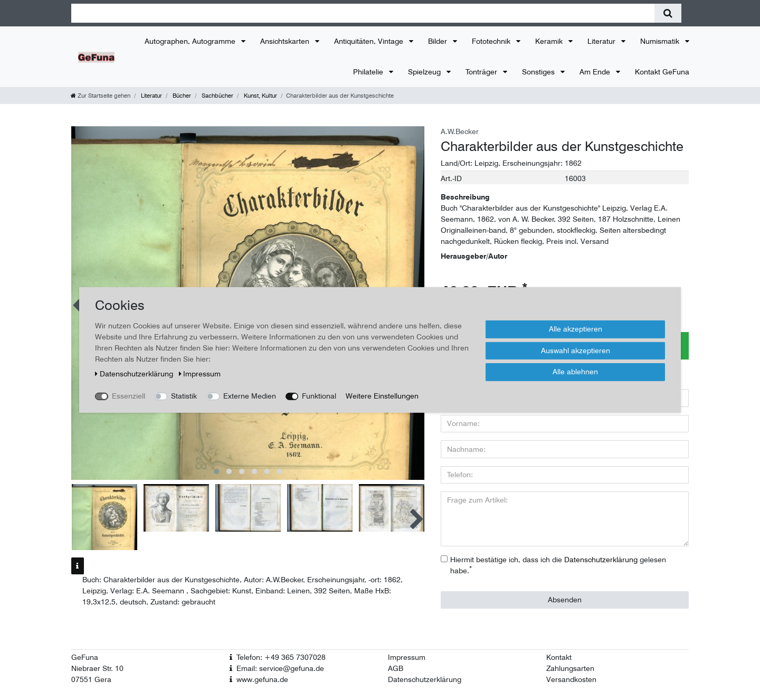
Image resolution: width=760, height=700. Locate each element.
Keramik (550, 41)
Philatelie (369, 72)
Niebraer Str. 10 (97, 668)
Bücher (181, 96)
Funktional (319, 396)
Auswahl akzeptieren (576, 350)
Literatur (602, 41)
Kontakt (559, 657)
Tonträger (482, 72)
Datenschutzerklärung (425, 679)
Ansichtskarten (286, 41)
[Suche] (668, 13)
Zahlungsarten (570, 668)
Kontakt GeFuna (662, 72)
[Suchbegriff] (363, 13)
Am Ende (596, 72)
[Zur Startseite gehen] (101, 96)
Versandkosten (571, 679)
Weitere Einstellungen (382, 396)
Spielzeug (425, 72)
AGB (396, 668)
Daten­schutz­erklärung (135, 374)
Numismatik (661, 41)
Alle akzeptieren (576, 329)
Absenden (565, 600)
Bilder (439, 41)
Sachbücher (217, 96)
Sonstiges (539, 72)
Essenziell (129, 396)
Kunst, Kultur (260, 96)
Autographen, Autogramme (191, 41)
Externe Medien (250, 396)
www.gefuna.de (262, 679)
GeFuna (85, 657)
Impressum (407, 657)
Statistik (184, 396)
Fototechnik (492, 41)
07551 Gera (91, 679)
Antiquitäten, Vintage (370, 41)
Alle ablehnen (575, 372)
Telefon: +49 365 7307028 (281, 657)
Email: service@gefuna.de (280, 668)
